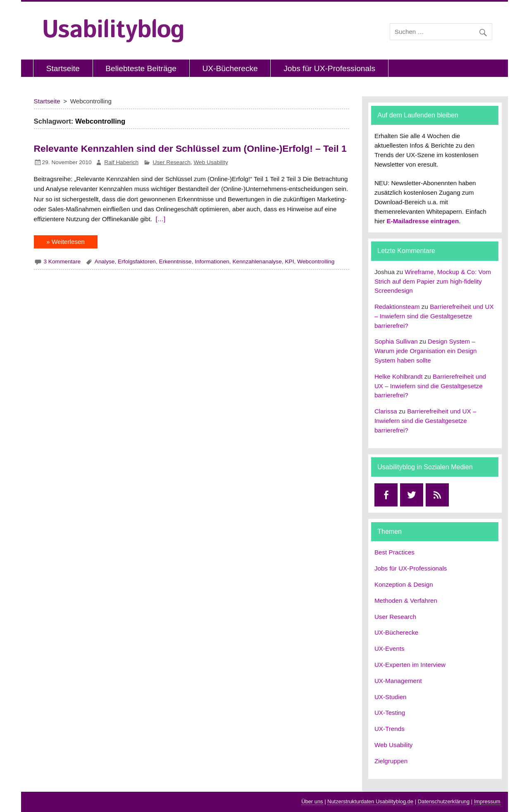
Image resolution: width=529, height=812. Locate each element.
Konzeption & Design (404, 584)
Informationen (212, 262)
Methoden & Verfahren (406, 601)
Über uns (312, 801)
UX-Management (398, 681)
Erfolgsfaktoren (137, 262)
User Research (172, 162)
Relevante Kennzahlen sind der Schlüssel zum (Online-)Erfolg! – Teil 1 (190, 148)
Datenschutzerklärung (444, 801)
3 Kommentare (62, 262)
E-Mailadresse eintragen (423, 221)
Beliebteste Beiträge (141, 68)
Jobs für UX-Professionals (329, 68)
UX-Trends (390, 729)
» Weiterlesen (66, 242)
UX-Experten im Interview (410, 665)
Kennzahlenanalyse (257, 262)
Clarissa (386, 411)
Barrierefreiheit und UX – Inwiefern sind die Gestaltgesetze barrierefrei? (434, 316)
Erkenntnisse (175, 262)
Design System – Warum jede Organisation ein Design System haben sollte (426, 351)
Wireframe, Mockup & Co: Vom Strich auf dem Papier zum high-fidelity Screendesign (433, 281)
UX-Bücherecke (230, 68)
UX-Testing (390, 713)
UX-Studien (391, 697)
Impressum (487, 801)
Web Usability (211, 162)
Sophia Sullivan (396, 341)
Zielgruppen (391, 761)
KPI (289, 262)
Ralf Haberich (121, 162)
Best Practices (394, 552)
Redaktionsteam (397, 307)
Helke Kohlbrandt (399, 376)
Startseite (63, 68)
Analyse (105, 262)
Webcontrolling (316, 262)
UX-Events (390, 648)
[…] (160, 219)
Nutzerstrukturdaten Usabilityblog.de (370, 801)
